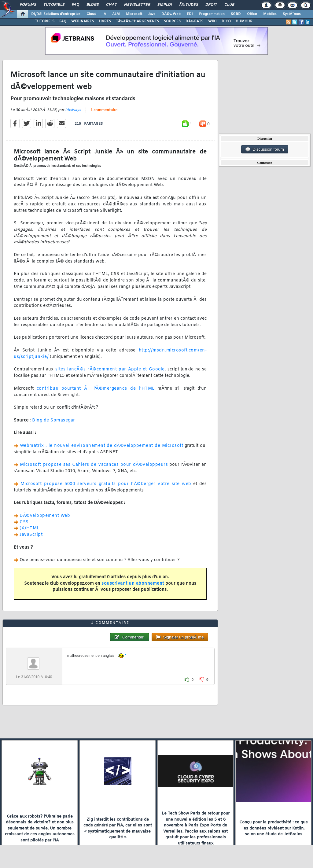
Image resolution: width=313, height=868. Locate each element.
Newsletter (137, 5)
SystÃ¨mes (292, 14)
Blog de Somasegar (54, 420)
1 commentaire (104, 110)
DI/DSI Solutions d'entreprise (56, 14)
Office (252, 14)
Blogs (93, 5)
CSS (24, 522)
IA (104, 14)
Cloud (91, 14)
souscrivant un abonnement (133, 584)
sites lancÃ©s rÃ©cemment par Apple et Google (110, 369)
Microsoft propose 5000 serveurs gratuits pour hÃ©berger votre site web (106, 484)
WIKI (212, 21)
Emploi (165, 5)
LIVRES (105, 21)
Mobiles (270, 14)
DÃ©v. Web (171, 14)
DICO (226, 21)
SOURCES (172, 21)
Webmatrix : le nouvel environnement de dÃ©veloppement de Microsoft (101, 446)
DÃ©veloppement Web (45, 516)
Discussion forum (265, 149)
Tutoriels (54, 5)
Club (229, 5)
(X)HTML (29, 528)
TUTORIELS (45, 21)
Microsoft (134, 14)
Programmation (212, 14)
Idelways (73, 110)
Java (152, 14)
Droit (211, 5)
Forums (28, 5)
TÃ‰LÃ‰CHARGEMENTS (137, 21)
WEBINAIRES (83, 21)
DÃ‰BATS (194, 21)
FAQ (75, 5)
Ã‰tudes (189, 5)
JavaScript (31, 535)
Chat (111, 5)
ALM (116, 14)
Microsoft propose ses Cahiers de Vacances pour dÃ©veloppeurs (94, 465)
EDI (190, 14)
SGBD (236, 14)
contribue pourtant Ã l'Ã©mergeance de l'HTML (96, 389)
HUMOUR (244, 21)
